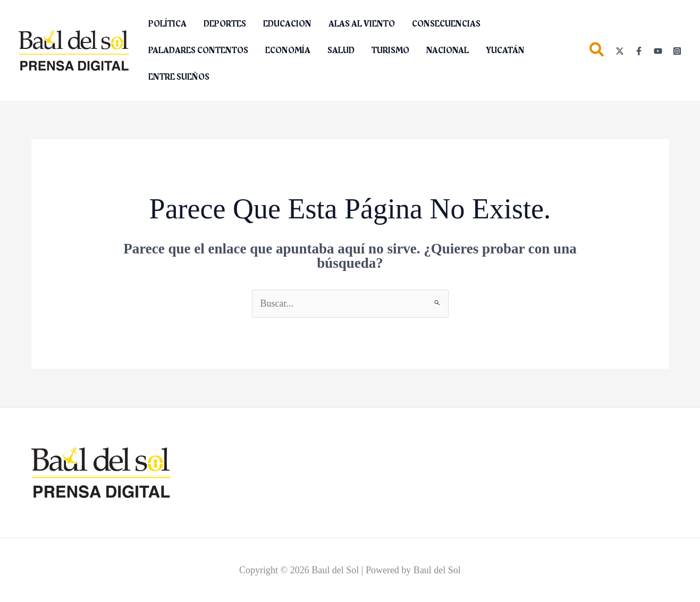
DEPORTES (225, 24)
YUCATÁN (505, 50)
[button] (597, 52)
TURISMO (390, 50)
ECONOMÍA (288, 50)
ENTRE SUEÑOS (179, 77)
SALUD (341, 50)
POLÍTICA (167, 24)
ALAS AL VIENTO (362, 24)
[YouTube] (658, 51)
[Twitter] (620, 51)
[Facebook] (639, 51)
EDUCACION (287, 24)
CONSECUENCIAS (446, 24)
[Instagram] (677, 51)
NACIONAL (448, 50)
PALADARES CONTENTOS (198, 50)
